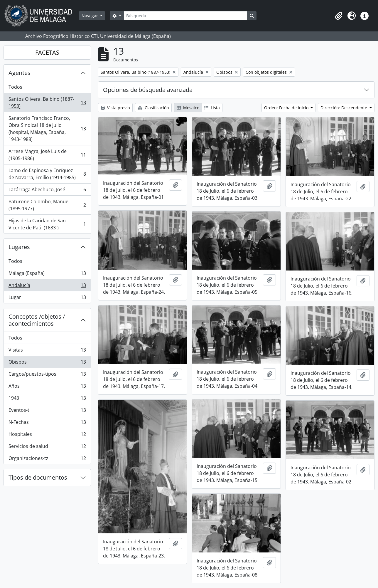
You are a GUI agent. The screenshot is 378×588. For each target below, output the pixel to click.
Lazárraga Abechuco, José (47, 191)
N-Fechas (47, 423)
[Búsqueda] (185, 16)
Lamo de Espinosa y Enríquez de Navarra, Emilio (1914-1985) (47, 174)
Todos (15, 87)
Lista (212, 108)
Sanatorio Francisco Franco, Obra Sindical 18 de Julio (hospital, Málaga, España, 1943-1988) (47, 129)
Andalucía (47, 287)
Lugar (47, 298)
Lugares (19, 247)
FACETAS (47, 52)
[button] (339, 16)
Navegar (90, 16)
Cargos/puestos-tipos (47, 375)
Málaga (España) (47, 274)
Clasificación (153, 108)
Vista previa (115, 108)
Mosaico (188, 108)
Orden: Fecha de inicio (287, 108)
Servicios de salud (47, 447)
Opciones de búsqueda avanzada (148, 90)
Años (47, 387)
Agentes (20, 73)
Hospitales (47, 435)
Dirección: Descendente (344, 108)
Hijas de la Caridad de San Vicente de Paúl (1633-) (47, 224)
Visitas (47, 351)
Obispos (47, 363)
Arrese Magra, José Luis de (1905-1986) (47, 155)
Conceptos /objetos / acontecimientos (37, 320)
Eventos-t (47, 411)
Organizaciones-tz (47, 459)
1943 (47, 399)
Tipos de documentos (38, 477)
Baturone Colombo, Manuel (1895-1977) (47, 205)
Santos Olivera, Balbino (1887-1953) (47, 103)
